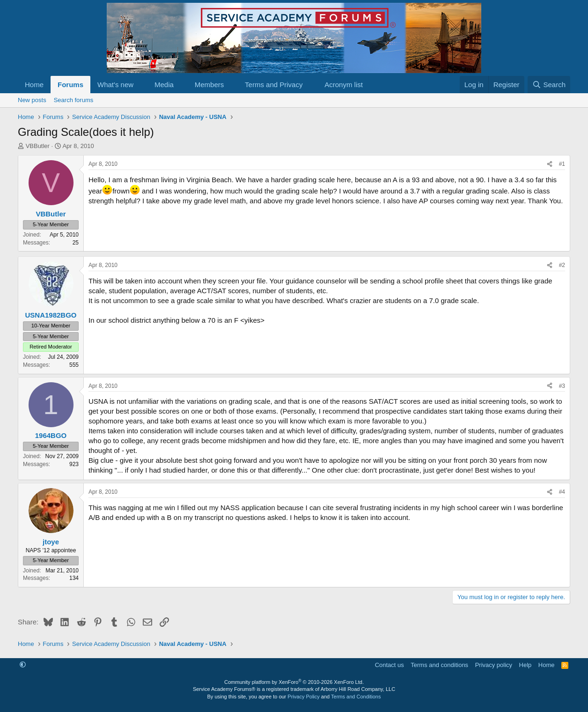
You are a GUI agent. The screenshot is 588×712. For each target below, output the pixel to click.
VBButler (38, 146)
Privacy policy (494, 665)
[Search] (549, 85)
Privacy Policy (303, 697)
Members (209, 85)
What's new (115, 85)
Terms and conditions (439, 665)
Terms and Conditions (356, 697)
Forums (70, 85)
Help (526, 665)
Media (164, 85)
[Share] (550, 164)
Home (34, 85)
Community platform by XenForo (294, 682)
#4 (562, 492)
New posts (32, 100)
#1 (562, 164)
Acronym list (344, 85)
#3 (562, 386)
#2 (562, 265)
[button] (141, 85)
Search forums (74, 100)
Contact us (390, 665)
